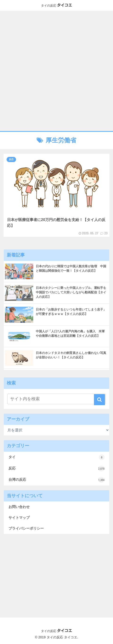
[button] (99, 400)
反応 (56, 469)
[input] (56, 399)
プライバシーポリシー (26, 528)
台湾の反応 (56, 480)
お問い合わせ (19, 507)
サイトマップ (19, 518)
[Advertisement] (56, 71)
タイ (56, 457)
